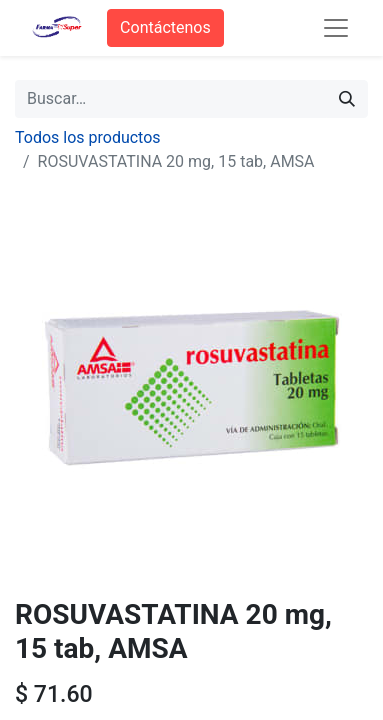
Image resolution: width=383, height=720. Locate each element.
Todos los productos (88, 137)
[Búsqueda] (347, 99)
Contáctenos (165, 27)
